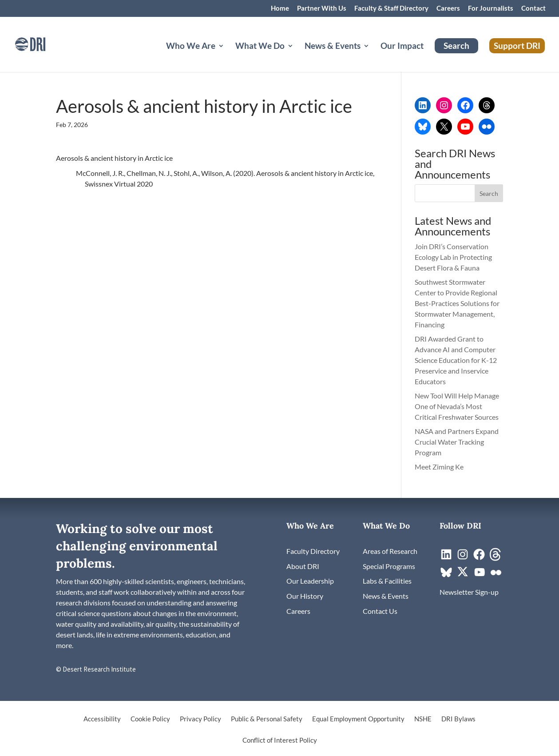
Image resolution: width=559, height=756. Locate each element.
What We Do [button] (260, 47)
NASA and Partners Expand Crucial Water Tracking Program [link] (457, 442)
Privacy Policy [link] (200, 719)
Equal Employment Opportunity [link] (358, 719)
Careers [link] (448, 8)
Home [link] (280, 8)
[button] (489, 193)
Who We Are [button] (191, 47)
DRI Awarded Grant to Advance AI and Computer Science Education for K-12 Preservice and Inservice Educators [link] (456, 360)
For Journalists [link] (491, 8)
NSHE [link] (423, 719)
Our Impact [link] (402, 47)
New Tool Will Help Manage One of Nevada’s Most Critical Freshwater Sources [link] (457, 406)
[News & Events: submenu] (373, 56)
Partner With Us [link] (322, 8)
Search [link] (456, 46)
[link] (42, 43)
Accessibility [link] (102, 719)
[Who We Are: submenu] (228, 56)
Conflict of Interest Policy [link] (280, 740)
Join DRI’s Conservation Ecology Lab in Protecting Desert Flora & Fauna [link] (453, 257)
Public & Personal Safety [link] (267, 719)
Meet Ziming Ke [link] (440, 467)
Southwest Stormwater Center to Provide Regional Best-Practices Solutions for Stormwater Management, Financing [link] (457, 303)
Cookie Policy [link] (150, 719)
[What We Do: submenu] (297, 56)
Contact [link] (533, 8)
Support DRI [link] (517, 46)
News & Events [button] (333, 47)
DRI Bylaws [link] (458, 719)
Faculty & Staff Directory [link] (391, 8)
